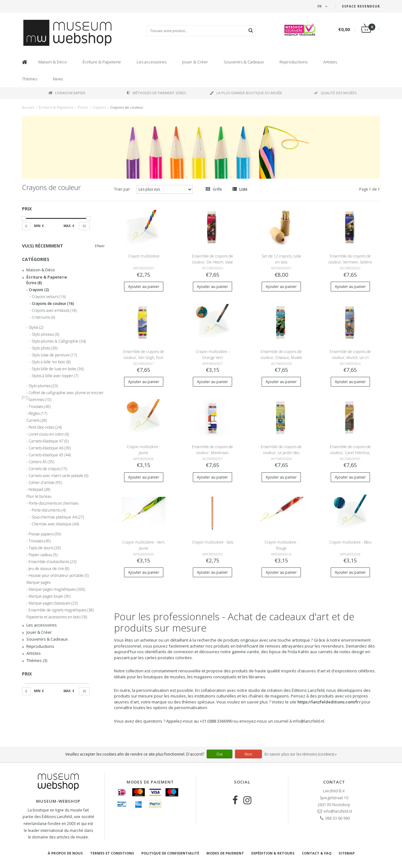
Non (248, 754)
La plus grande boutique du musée (246, 93)
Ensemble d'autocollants (52, 562)
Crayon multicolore (144, 256)
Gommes (40, 400)
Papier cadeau (43, 555)
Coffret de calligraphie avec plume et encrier (63, 394)
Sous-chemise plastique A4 (58, 517)
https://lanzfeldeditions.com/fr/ (329, 702)
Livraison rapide (67, 93)
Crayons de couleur (127, 107)
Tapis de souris (45, 548)
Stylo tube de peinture (54, 355)
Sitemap (347, 853)
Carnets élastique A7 (49, 441)
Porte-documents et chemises (54, 503)
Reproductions (293, 62)
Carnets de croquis (48, 469)
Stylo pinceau (45, 334)
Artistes (330, 62)
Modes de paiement (225, 853)
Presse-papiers (45, 534)
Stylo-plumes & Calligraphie (59, 341)
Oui (220, 754)
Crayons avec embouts (54, 311)
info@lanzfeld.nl (338, 811)
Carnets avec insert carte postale (58, 476)
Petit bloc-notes (45, 427)
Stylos (36, 328)
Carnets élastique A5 (50, 455)
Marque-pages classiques (53, 603)
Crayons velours (49, 297)
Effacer (100, 246)
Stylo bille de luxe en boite (58, 369)
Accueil (28, 107)
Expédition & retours (273, 853)
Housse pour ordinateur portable (59, 576)
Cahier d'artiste (45, 483)
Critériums (43, 317)
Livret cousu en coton (49, 434)
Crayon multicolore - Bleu (350, 542)
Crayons (99, 107)
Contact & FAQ (317, 853)
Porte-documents (49, 510)
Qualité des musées (335, 93)
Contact (334, 782)
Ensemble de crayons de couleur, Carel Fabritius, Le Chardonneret (350, 453)
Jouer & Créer (195, 62)
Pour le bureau (39, 496)
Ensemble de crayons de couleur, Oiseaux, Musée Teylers (281, 358)
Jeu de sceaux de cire (49, 569)
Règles (38, 414)
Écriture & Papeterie (102, 62)
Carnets (37, 420)
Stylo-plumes (43, 386)
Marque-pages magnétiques (57, 589)
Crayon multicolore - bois (213, 542)
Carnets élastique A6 (50, 448)
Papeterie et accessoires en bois (57, 617)
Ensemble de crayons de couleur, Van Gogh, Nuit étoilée (144, 358)
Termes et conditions (112, 853)
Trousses (40, 407)
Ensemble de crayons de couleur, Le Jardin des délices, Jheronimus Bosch (281, 453)
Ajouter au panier (144, 287)
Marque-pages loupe (49, 596)
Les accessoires (152, 62)
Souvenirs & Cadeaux (244, 62)
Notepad (39, 490)
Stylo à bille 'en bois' (51, 362)
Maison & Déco (53, 62)
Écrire (83, 107)
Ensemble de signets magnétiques (61, 610)
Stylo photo (45, 348)
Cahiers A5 (41, 462)
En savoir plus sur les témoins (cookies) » (301, 754)
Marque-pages (38, 583)
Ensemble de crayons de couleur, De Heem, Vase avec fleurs (212, 262)
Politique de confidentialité (170, 853)
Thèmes (30, 79)
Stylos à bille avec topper (55, 376)
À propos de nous (65, 853)
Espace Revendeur (361, 6)
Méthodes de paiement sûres (156, 93)
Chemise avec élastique (55, 524)
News (58, 79)
